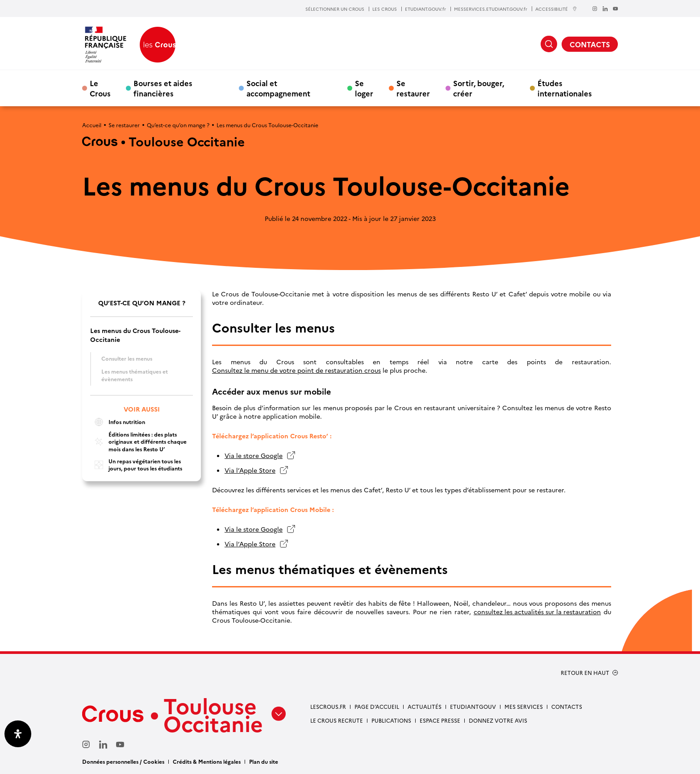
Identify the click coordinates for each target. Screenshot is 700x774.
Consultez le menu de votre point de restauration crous (296, 370)
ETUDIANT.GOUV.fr (425, 9)
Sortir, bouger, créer (479, 88)
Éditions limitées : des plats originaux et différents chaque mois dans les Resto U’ (138, 442)
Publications (391, 720)
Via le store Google (254, 456)
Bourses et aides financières (163, 88)
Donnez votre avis (498, 720)
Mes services (524, 706)
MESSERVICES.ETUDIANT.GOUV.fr (491, 9)
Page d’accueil (377, 706)
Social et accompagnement (278, 88)
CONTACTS (590, 44)
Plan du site (264, 761)
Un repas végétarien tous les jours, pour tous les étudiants (136, 465)
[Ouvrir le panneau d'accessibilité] (18, 734)
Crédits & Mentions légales (207, 761)
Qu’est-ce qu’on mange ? (178, 125)
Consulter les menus (127, 358)
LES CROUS (385, 9)
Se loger (364, 88)
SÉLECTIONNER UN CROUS (335, 9)
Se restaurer (413, 88)
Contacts (567, 706)
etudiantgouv (473, 706)
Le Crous (100, 88)
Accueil (92, 125)
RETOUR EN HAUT (585, 673)
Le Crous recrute (337, 720)
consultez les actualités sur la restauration (537, 612)
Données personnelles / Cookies (123, 761)
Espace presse (440, 720)
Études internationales (565, 88)
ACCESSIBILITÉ (556, 9)
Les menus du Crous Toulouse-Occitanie (135, 335)
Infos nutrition (118, 422)
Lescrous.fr (328, 706)
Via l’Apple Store (250, 470)
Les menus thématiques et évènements (135, 375)
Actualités (425, 706)
